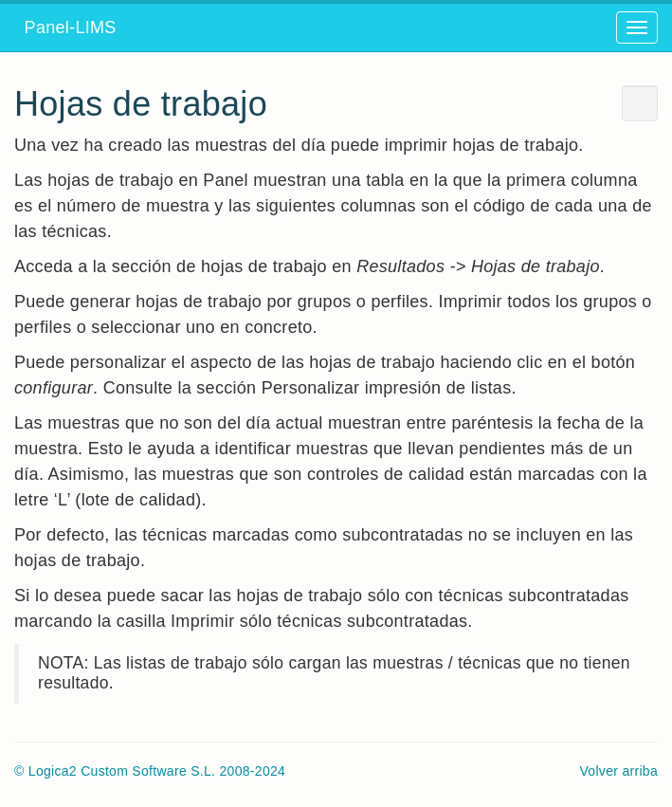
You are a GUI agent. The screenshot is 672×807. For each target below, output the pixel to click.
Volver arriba (619, 771)
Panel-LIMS (65, 28)
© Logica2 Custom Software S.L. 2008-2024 (150, 771)
